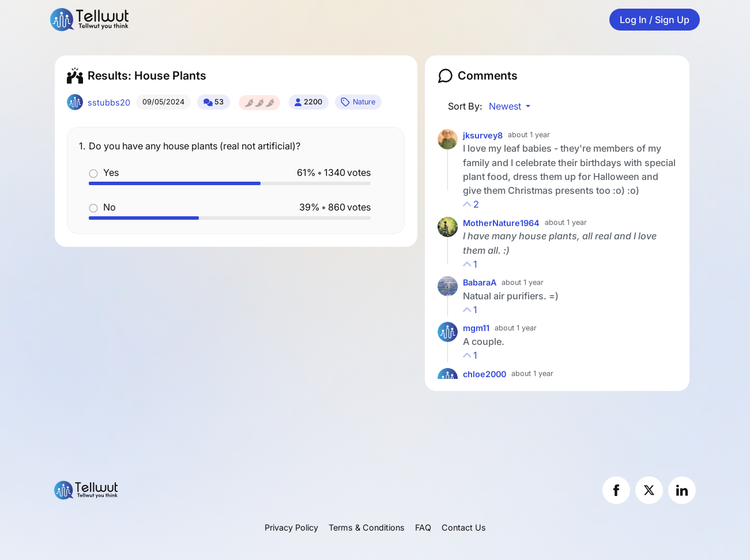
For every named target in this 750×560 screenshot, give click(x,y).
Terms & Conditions (367, 527)
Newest (506, 106)
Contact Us (464, 527)
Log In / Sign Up (655, 20)
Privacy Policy (291, 527)
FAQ (423, 527)
